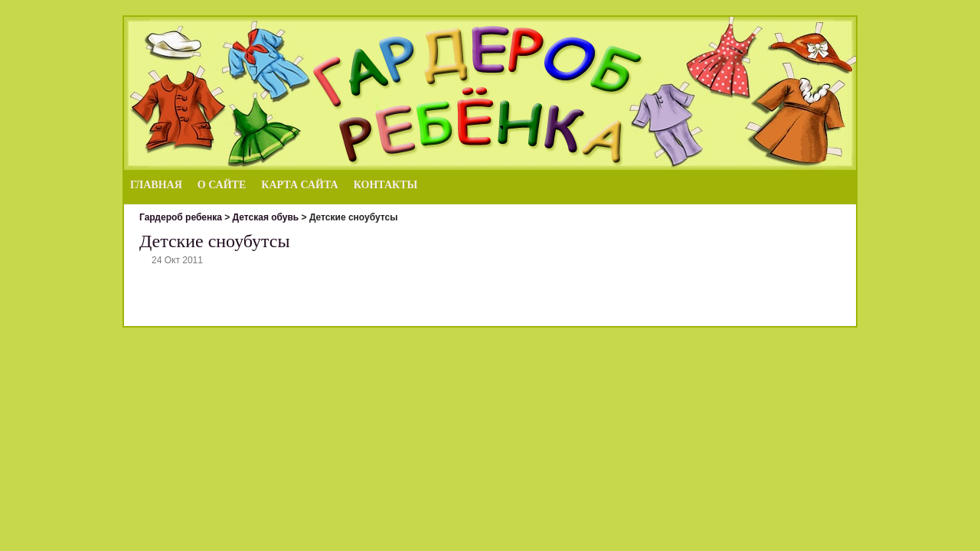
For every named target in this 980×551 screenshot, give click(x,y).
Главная (156, 185)
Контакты (386, 185)
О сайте (222, 185)
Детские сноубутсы (215, 241)
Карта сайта (299, 185)
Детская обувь (266, 217)
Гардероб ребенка (181, 217)
